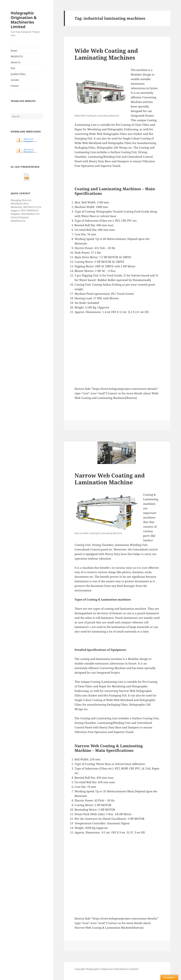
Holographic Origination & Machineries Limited (24, 20)
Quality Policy (18, 74)
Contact (15, 86)
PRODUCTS (17, 57)
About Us (16, 62)
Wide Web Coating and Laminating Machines (106, 54)
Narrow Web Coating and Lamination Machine (110, 479)
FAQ (13, 68)
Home (14, 51)
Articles (15, 80)
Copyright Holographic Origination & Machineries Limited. (107, 969)
